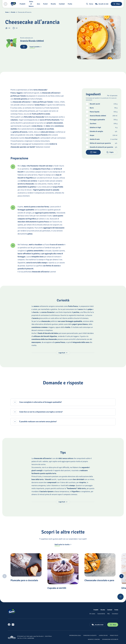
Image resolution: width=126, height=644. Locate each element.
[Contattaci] (115, 614)
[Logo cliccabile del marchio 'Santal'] (13, 4)
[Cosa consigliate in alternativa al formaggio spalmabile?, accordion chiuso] (63, 402)
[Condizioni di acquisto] (90, 635)
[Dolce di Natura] (31, 4)
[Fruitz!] (46, 4)
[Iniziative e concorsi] (94, 639)
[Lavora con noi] (103, 635)
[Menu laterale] (6, 4)
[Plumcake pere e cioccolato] (26, 565)
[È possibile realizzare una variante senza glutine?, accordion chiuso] (63, 422)
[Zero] (39, 4)
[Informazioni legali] (75, 635)
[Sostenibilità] (101, 614)
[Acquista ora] (24, 47)
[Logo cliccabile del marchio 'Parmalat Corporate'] (12, 637)
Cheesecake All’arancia (25, 12)
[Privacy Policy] (114, 635)
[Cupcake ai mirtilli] (63, 569)
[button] (23, 4)
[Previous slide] (5, 576)
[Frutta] (70, 4)
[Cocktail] (62, 4)
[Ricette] (54, 4)
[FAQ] (108, 614)
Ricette (13, 12)
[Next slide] (121, 576)
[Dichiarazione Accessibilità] (110, 639)
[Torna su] (120, 597)
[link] (9, 625)
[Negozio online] (116, 4)
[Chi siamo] (92, 614)
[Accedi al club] (102, 4)
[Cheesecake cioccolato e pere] (100, 565)
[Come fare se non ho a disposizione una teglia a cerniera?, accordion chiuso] (63, 412)
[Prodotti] (96, 610)
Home (7, 12)
